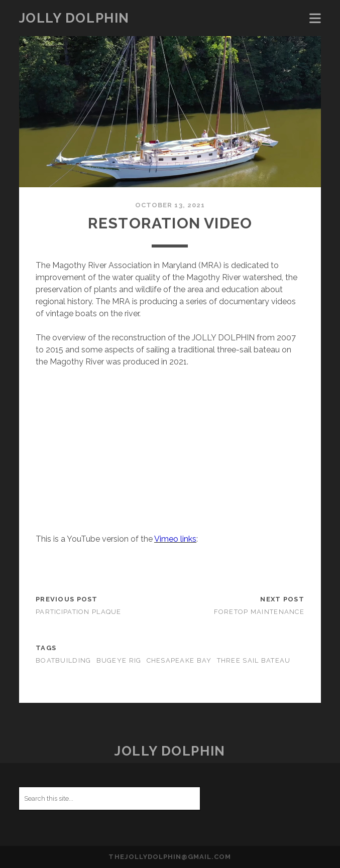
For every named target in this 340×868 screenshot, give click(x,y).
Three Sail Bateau (254, 660)
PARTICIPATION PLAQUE (79, 612)
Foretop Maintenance (259, 612)
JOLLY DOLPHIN (74, 18)
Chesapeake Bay (179, 660)
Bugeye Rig (119, 660)
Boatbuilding (63, 660)
